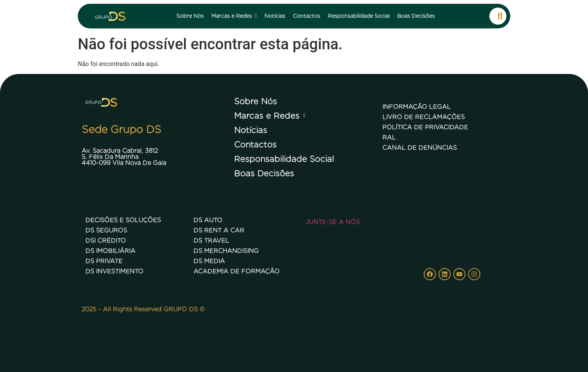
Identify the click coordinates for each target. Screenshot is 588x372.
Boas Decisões (264, 173)
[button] (294, 116)
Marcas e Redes (272, 116)
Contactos (255, 144)
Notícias (251, 130)
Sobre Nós (255, 101)
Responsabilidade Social (284, 159)
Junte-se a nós (333, 222)
